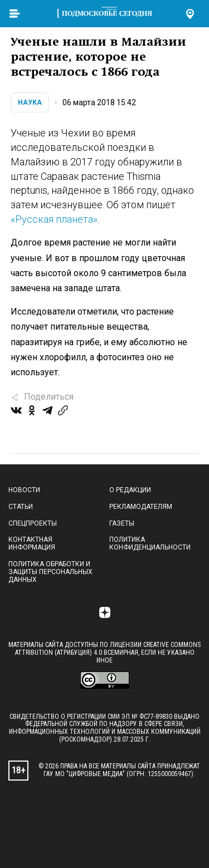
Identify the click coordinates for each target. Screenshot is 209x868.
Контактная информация (32, 543)
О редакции (130, 490)
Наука (30, 102)
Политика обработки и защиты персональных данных (50, 572)
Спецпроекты (33, 523)
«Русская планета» (54, 219)
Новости (24, 490)
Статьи (21, 507)
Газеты (122, 523)
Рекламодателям (141, 507)
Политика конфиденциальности (150, 543)
